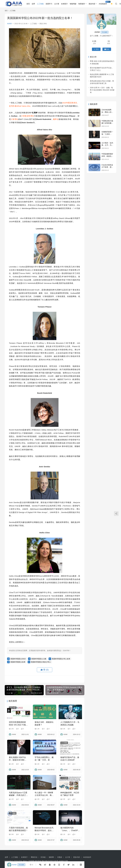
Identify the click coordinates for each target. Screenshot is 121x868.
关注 (96, 49)
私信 (107, 49)
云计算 (57, 4)
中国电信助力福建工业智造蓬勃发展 (107, 123)
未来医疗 (64, 4)
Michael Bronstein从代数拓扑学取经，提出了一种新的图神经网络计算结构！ (44, 829)
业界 (33, 4)
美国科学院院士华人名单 (61, 659)
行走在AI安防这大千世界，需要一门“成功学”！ (107, 167)
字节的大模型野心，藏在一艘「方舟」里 (44, 759)
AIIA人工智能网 (28, 861)
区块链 (43, 857)
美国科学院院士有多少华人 (41, 662)
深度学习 (49, 4)
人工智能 (40, 4)
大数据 (59, 857)
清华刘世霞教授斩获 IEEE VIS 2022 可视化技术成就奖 (18, 724)
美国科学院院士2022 (18, 659)
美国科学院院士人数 (39, 659)
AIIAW (9, 24)
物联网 (51, 857)
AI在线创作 (103, 4)
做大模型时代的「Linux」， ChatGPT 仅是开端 (70, 829)
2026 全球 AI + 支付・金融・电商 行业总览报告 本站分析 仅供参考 (102, 90)
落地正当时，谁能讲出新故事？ (44, 723)
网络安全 (34, 857)
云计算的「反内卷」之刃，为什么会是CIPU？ (107, 145)
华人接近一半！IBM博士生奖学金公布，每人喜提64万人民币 (44, 794)
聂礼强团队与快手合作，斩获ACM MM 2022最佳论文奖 (17, 759)
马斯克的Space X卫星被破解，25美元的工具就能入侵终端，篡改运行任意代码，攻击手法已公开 (18, 794)
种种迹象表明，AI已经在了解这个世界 (70, 794)
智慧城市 (82, 4)
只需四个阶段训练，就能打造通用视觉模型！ (18, 829)
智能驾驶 (73, 4)
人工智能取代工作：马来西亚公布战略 (70, 723)
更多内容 (92, 4)
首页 (28, 4)
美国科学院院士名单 (18, 662)
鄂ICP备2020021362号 (50, 861)
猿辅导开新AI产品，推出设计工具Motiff (70, 759)
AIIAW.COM (63, 861)
